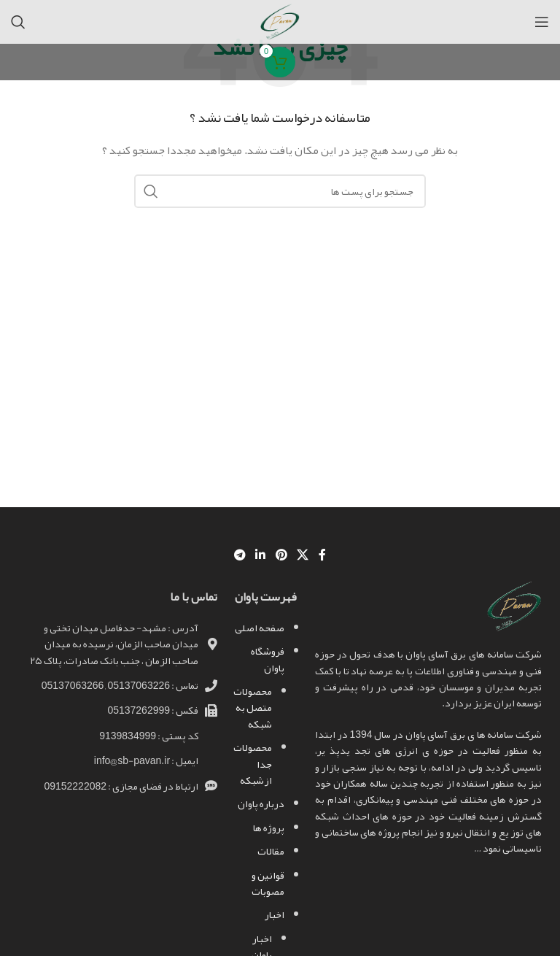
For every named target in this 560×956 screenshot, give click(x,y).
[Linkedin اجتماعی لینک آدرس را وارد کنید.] (261, 555)
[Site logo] (280, 25)
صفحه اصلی (260, 628)
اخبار (275, 914)
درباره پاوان (261, 803)
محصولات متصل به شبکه (253, 708)
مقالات (271, 851)
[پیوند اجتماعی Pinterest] (281, 555)
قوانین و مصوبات (268, 883)
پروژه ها (269, 828)
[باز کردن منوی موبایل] (542, 22)
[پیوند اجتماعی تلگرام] (240, 555)
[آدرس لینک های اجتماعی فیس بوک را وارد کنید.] (322, 555)
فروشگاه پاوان (268, 659)
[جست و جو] (18, 22)
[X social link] (302, 555)
